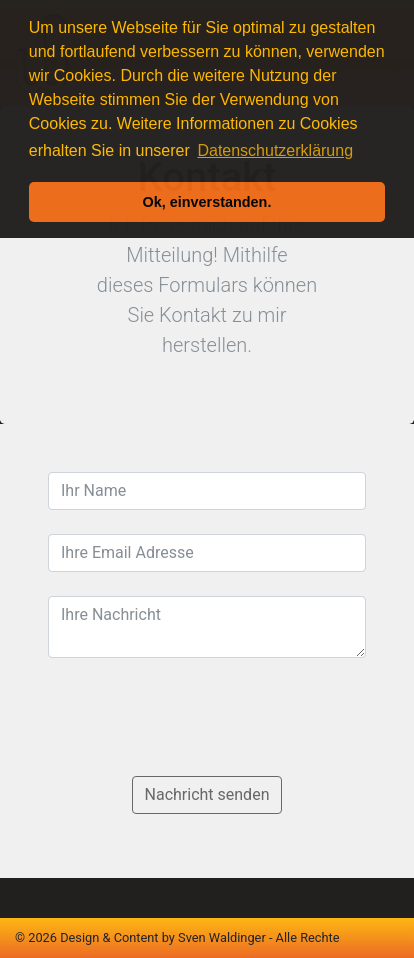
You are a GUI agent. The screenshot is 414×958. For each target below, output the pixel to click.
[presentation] (200, 721)
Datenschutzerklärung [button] (275, 150)
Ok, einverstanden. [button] (207, 202)
